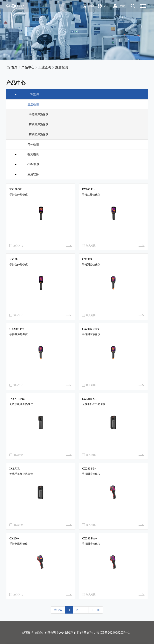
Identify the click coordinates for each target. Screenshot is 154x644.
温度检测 (62, 67)
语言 (107, 6)
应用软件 (33, 174)
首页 (14, 67)
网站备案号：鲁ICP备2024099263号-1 (103, 632)
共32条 (58, 610)
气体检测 (33, 145)
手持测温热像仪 (38, 114)
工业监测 (45, 67)
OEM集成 (33, 164)
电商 (91, 6)
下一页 (96, 610)
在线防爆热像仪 (38, 134)
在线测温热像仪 (38, 124)
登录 (122, 6)
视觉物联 (33, 154)
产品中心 (28, 67)
